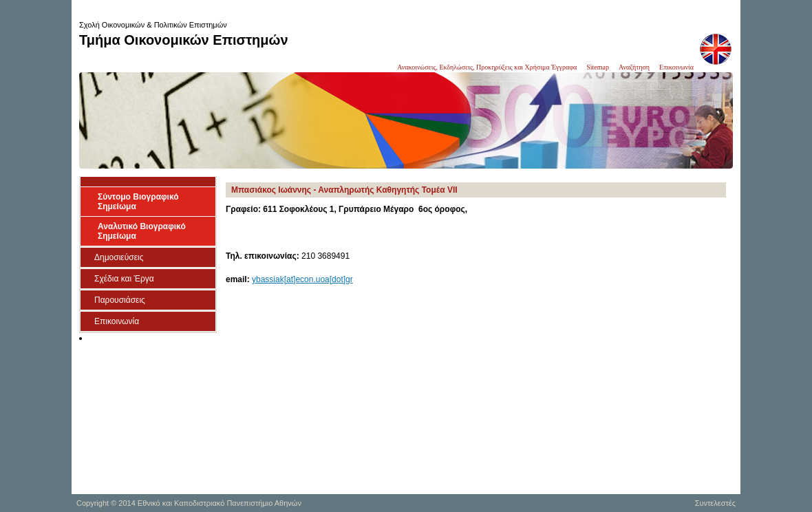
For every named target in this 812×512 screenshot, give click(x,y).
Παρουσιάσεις (120, 300)
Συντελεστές (715, 503)
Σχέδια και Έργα (124, 279)
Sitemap (598, 67)
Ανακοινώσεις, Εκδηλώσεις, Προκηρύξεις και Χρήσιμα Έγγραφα (487, 67)
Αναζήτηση (634, 67)
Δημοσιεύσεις (119, 257)
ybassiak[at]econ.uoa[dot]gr (302, 279)
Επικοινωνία (676, 67)
